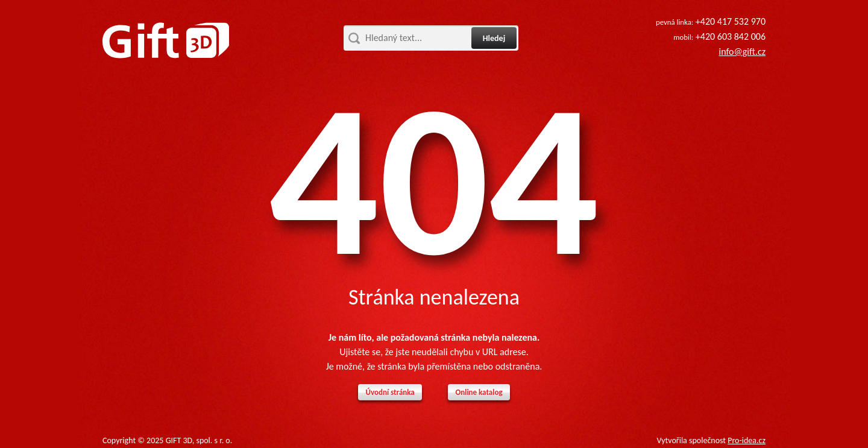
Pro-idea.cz (747, 440)
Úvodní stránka (390, 392)
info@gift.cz (742, 52)
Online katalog (479, 392)
